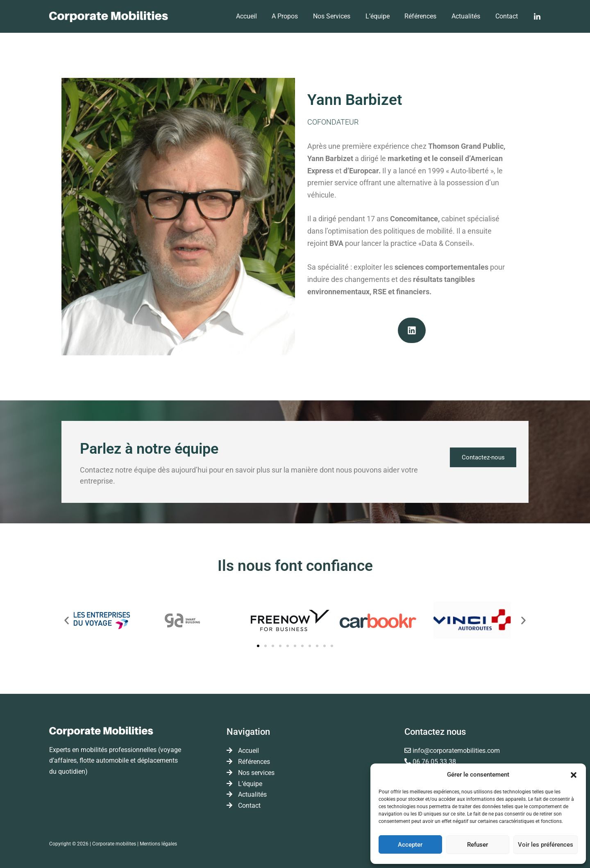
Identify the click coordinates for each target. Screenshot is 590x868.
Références (425, 16)
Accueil (259, 16)
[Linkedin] (537, 17)
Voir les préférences (546, 845)
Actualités (469, 16)
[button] (574, 775)
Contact (507, 16)
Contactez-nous (481, 458)
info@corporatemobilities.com (456, 751)
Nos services (340, 16)
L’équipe (384, 16)
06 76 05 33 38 (434, 762)
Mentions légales (158, 843)
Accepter (410, 845)
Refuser (478, 845)
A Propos (295, 16)
